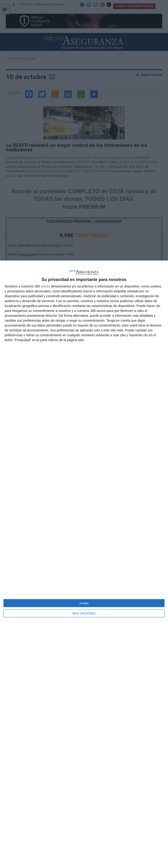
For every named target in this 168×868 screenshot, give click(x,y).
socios (45, 286)
